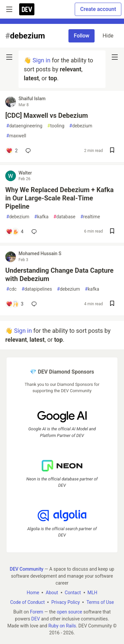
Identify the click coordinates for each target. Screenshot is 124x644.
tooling (56, 126)
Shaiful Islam (32, 99)
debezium (81, 126)
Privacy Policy (65, 602)
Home (33, 592)
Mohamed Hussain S (40, 253)
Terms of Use (100, 602)
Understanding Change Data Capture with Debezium (59, 275)
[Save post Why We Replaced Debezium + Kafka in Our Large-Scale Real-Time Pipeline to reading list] (112, 232)
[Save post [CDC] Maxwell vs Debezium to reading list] (112, 151)
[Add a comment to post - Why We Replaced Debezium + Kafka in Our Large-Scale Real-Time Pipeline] (15, 232)
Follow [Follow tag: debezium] (82, 36)
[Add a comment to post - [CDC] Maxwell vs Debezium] (12, 151)
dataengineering (24, 126)
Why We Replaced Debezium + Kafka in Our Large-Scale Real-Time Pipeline (60, 198)
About (52, 592)
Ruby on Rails (62, 625)
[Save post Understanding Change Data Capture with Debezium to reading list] (112, 304)
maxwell (16, 136)
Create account (98, 9)
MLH (93, 592)
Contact (73, 592)
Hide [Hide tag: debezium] (108, 36)
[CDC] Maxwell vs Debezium (47, 115)
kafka (41, 217)
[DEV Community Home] (27, 9)
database (64, 217)
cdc (11, 289)
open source (70, 611)
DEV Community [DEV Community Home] (27, 569)
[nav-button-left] (9, 57)
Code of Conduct (28, 602)
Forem (37, 611)
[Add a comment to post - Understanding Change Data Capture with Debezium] (15, 304)
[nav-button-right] (115, 57)
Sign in (41, 60)
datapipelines (37, 289)
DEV (36, 618)
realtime (90, 217)
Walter (25, 173)
